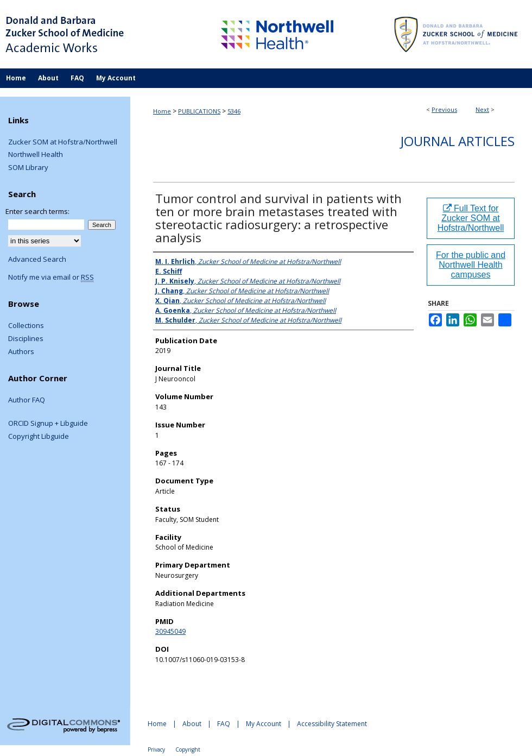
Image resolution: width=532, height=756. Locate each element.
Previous (444, 109)
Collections (26, 326)
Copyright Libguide (39, 437)
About (192, 724)
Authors (21, 352)
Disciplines (26, 339)
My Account (264, 724)
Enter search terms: (37, 211)
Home (162, 111)
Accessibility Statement (332, 724)
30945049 (170, 631)
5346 (234, 111)
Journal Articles (458, 141)
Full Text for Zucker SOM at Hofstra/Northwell (471, 218)
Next (482, 109)
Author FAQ (27, 400)
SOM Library (28, 168)
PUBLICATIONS (199, 111)
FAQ (224, 724)
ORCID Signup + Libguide (48, 424)
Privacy (156, 749)
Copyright (188, 749)
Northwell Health (36, 155)
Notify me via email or (51, 278)
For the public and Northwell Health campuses (471, 265)
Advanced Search (37, 259)
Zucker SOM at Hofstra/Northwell (63, 142)
